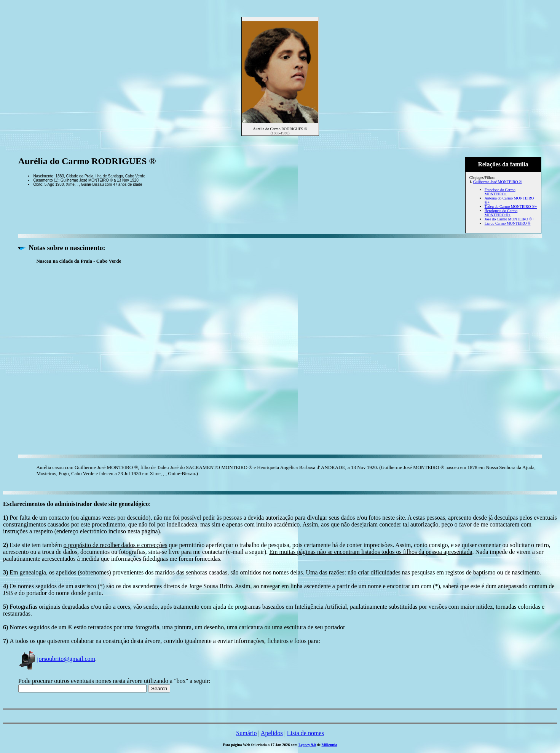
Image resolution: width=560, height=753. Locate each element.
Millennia (329, 745)
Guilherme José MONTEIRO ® (498, 182)
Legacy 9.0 (307, 745)
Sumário (246, 733)
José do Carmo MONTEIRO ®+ (509, 219)
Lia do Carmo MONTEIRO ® (508, 223)
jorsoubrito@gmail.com (57, 659)
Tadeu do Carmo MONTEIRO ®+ (511, 207)
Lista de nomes (306, 733)
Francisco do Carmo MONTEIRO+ (500, 192)
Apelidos (272, 733)
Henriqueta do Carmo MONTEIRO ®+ (501, 213)
